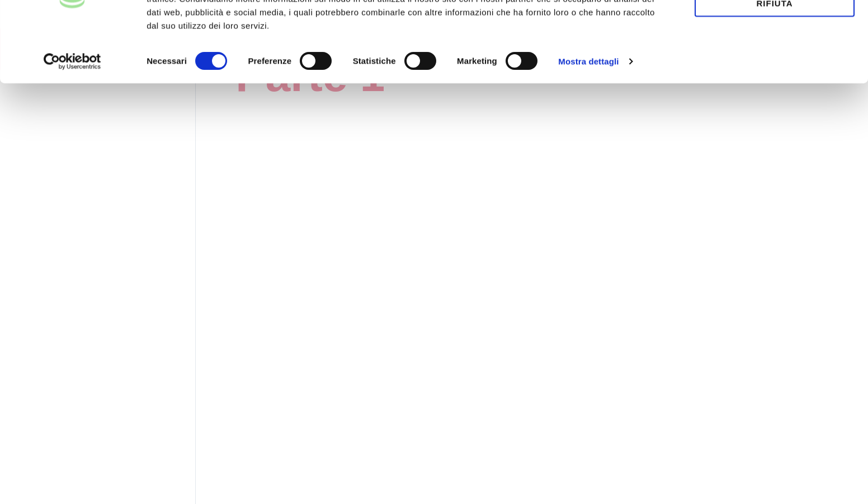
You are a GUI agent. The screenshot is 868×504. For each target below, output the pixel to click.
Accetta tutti (775, 27)
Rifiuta (774, 59)
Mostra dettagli (588, 117)
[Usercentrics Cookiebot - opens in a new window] (72, 117)
